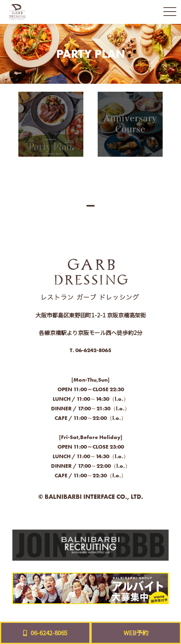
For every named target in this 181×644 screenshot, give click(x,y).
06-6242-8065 (93, 350)
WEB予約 (136, 633)
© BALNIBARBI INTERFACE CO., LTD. (91, 497)
